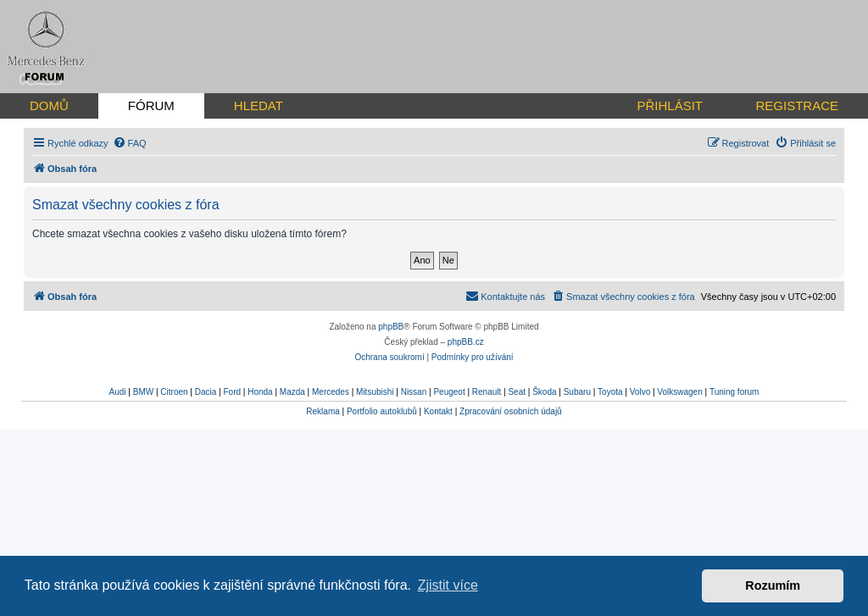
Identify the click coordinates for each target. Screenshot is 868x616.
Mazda (292, 392)
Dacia (206, 392)
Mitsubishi (375, 392)
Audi (118, 392)
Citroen (174, 392)
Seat (517, 392)
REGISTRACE (797, 105)
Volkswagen (679, 392)
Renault (487, 392)
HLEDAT (259, 105)
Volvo (640, 392)
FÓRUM (151, 105)
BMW (143, 392)
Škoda (544, 392)
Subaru (577, 392)
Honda (260, 392)
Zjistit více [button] (448, 585)
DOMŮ (49, 105)
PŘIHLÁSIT (670, 105)
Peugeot (449, 392)
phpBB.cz (466, 342)
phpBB (391, 327)
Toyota (610, 392)
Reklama (323, 411)
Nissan (414, 392)
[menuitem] (130, 143)
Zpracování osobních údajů (511, 411)
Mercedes (331, 392)
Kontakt (438, 411)
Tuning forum (734, 392)
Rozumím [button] (773, 585)
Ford (232, 392)
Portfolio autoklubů (382, 411)
